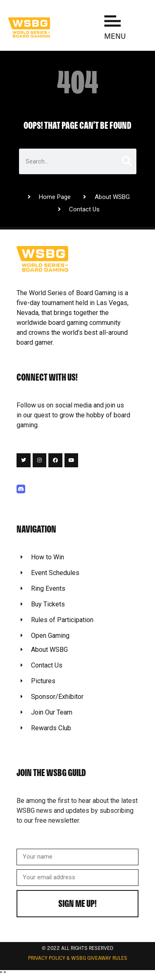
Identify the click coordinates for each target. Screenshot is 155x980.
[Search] (126, 161)
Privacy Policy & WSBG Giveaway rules (78, 959)
